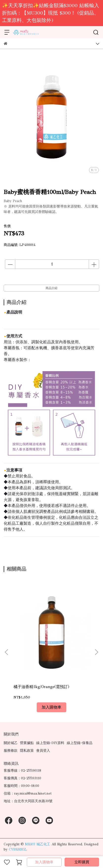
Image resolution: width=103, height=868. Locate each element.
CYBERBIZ (18, 849)
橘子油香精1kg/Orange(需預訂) (41, 687)
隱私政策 (27, 751)
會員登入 (43, 751)
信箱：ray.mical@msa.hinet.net (28, 793)
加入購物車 (44, 862)
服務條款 (11, 751)
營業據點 (27, 743)
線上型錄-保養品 (80, 743)
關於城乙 (11, 743)
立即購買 (82, 862)
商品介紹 (51, 288)
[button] (96, 652)
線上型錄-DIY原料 (50, 743)
